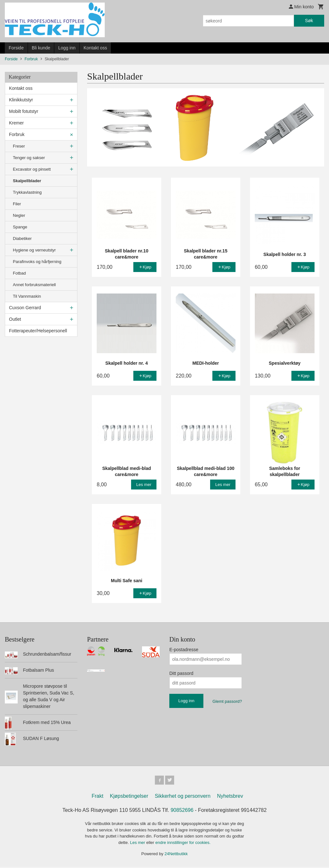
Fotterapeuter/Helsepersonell (38, 331)
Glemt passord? (227, 701)
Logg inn (67, 48)
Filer (17, 204)
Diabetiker (22, 238)
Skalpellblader (27, 181)
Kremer (16, 123)
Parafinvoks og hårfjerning (37, 262)
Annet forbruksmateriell (34, 285)
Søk (309, 21)
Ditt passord (181, 673)
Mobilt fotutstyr (24, 111)
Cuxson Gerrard (25, 308)
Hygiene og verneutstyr (34, 250)
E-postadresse (184, 650)
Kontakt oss (95, 48)
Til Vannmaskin (27, 296)
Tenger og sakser (29, 158)
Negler (19, 215)
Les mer (138, 844)
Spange (20, 227)
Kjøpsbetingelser (129, 797)
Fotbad (19, 273)
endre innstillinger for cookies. (183, 844)
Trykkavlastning (27, 192)
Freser (19, 146)
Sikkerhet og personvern (183, 797)
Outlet (15, 319)
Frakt (97, 797)
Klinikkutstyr (21, 100)
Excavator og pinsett (32, 169)
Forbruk (17, 134)
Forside (16, 48)
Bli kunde (41, 48)
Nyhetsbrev (230, 797)
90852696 (182, 811)
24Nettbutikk (176, 855)
